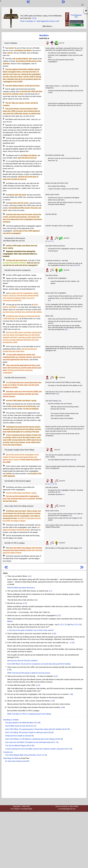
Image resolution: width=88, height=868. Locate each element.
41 (4, 454)
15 (4, 183)
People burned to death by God (17, 736)
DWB (9, 673)
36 (4, 400)
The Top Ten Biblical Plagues (16, 746)
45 (4, 496)
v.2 (30, 576)
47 (4, 524)
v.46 (53, 701)
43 (4, 487)
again (10, 621)
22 (4, 260)
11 (4, 146)
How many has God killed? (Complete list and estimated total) (28, 742)
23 (4, 275)
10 (4, 138)
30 (4, 332)
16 (4, 194)
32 (4, 354)
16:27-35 (68, 749)
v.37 (56, 676)
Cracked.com (8, 752)
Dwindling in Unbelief (11, 720)
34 (4, 382)
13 (4, 161)
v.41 (38, 685)
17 (4, 203)
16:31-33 (66, 729)
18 (4, 214)
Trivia (22, 21)
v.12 (25, 603)
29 (4, 324)
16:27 (53, 742)
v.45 (71, 694)
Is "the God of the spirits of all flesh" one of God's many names (30, 630)
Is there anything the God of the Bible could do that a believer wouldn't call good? (35, 749)
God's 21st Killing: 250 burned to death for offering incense (27, 732)
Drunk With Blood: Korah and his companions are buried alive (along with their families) (39, 664)
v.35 (9, 670)
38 (4, 412)
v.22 (59, 616)
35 (4, 391)
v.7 (50, 591)
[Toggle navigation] (83, 5)
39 (4, 426)
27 (4, 304)
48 (4, 535)
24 (4, 278)
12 (4, 155)
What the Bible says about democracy (21, 588)
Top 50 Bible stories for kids (15, 726)
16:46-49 (59, 739)
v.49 (63, 707)
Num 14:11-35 (76, 625)
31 (4, 346)
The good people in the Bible (16, 723)
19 (4, 225)
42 (4, 466)
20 (4, 245)
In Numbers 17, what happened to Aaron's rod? (42, 21)
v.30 (72, 643)
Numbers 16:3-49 (34, 723)
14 (4, 171)
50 (4, 556)
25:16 (34, 18)
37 (4, 403)
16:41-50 (31, 746)
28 (4, 316)
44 (4, 492)
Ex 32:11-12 (62, 625)
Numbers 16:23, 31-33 (38, 755)
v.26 (54, 634)
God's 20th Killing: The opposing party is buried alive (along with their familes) (33, 729)
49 (4, 547)
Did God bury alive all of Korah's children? (23, 661)
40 (4, 435)
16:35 (51, 732)
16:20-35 (29, 726)
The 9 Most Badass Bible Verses (17, 755)
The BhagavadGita (76, 16)
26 (4, 293)
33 (4, 365)
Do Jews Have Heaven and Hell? (17, 761)
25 (4, 286)
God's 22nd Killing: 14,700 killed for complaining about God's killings (30, 739)
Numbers (44, 35)
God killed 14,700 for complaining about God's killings (31, 714)
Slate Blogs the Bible (11, 758)
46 (4, 511)
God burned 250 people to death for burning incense (31, 673)
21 (4, 251)
